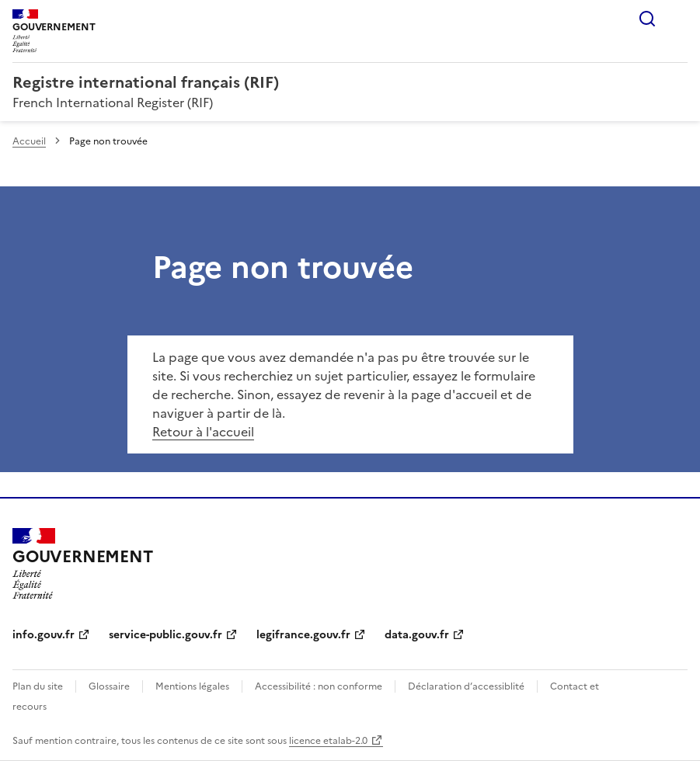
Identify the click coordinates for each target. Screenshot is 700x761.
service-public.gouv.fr (165, 635)
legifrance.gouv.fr (303, 635)
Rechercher (647, 19)
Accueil (29, 141)
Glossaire (109, 686)
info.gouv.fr (44, 635)
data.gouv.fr (417, 635)
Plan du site (38, 686)
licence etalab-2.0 (328, 741)
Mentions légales (192, 686)
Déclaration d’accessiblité (466, 686)
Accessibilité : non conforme (319, 686)
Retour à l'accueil (203, 432)
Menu (678, 19)
